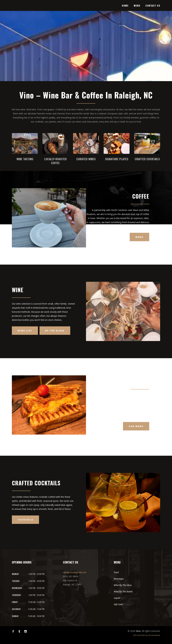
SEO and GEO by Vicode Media (147, 635)
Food (116, 572)
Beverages (119, 579)
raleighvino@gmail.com (75, 572)
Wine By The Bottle (123, 592)
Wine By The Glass (123, 585)
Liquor (117, 598)
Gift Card (118, 604)
